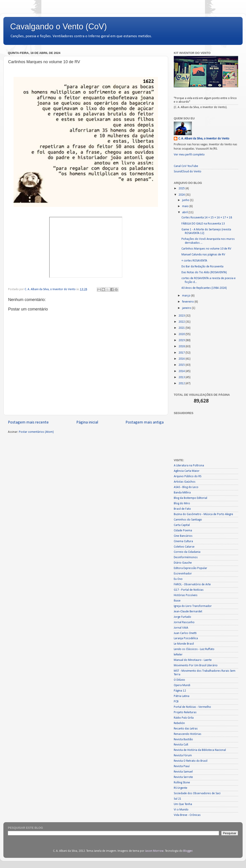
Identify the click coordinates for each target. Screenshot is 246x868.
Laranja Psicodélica (186, 638)
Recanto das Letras (186, 729)
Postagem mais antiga (145, 422)
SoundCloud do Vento (188, 172)
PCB (176, 702)
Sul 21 (178, 799)
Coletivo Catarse (184, 547)
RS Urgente (181, 788)
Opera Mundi (182, 685)
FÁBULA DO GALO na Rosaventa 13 (203, 224)
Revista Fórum (183, 756)
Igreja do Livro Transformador (193, 606)
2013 (182, 377)
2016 (182, 359)
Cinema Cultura (183, 541)
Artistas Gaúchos (185, 482)
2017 (182, 353)
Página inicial (87, 422)
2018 (182, 346)
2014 (182, 371)
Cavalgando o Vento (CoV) (58, 27)
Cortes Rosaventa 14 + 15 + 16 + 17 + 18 (207, 218)
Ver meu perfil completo (189, 155)
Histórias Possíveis (186, 595)
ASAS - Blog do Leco (186, 487)
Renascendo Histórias (188, 734)
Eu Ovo (178, 579)
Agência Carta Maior (187, 471)
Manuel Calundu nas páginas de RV (203, 255)
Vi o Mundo (181, 810)
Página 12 (180, 691)
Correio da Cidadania (187, 552)
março (187, 296)
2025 (182, 189)
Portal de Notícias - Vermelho (192, 707)
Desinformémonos (186, 557)
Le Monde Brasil (184, 644)
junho (186, 200)
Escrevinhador (183, 574)
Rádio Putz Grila (184, 718)
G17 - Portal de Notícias (189, 590)
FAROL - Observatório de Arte (192, 584)
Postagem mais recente (28, 422)
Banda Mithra (182, 493)
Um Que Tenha (183, 804)
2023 (182, 316)
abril (185, 212)
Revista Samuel (183, 772)
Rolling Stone (182, 783)
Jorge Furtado (182, 617)
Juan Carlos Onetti (185, 633)
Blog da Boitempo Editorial (190, 498)
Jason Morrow (154, 851)
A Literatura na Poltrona (189, 466)
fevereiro (188, 302)
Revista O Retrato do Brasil (191, 761)
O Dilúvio (179, 680)
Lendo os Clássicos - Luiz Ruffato (194, 649)
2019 (182, 340)
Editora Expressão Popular (190, 568)
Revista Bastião (183, 740)
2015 (182, 365)
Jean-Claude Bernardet (188, 612)
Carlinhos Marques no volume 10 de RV (206, 249)
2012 (182, 383)
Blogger (188, 851)
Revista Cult (181, 745)
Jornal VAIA (181, 628)
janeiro (187, 308)
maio (186, 206)
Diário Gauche (183, 563)
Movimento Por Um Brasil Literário (196, 665)
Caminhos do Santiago (188, 520)
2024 (182, 195)
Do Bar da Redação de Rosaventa (202, 267)
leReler (178, 655)
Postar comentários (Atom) (36, 432)
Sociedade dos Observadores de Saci (197, 793)
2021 (182, 328)
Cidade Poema (183, 531)
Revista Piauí (182, 766)
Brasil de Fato (182, 509)
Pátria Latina (182, 696)
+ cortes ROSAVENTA (194, 261)
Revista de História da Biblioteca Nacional (200, 750)
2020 (182, 334)
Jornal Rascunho (184, 622)
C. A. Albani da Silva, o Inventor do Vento (204, 139)
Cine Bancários (183, 536)
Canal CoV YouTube (186, 166)
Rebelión (179, 723)
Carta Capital (182, 525)
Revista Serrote (183, 777)
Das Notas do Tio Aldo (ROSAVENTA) (204, 272)
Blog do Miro (182, 503)
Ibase (177, 601)
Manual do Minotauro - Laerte (193, 660)
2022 (182, 322)
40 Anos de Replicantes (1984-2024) (204, 288)
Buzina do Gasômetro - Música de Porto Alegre (203, 514)
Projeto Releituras (185, 712)
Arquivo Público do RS (188, 476)
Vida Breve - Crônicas (187, 815)
